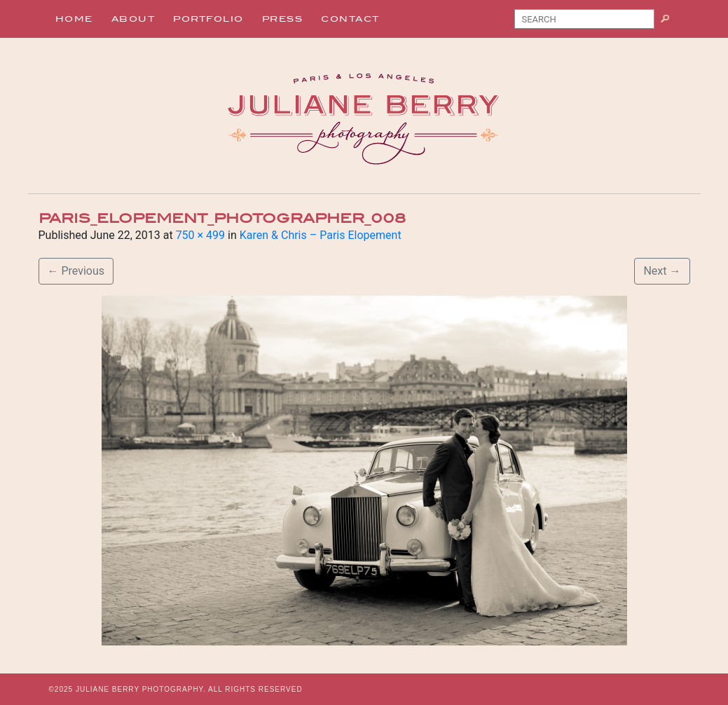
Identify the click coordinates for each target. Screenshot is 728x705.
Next (662, 271)
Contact (350, 19)
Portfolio (208, 19)
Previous (76, 271)
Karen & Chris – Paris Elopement (321, 235)
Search (670, 22)
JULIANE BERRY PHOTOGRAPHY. (141, 689)
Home (74, 19)
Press (283, 19)
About (133, 19)
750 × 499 (200, 235)
